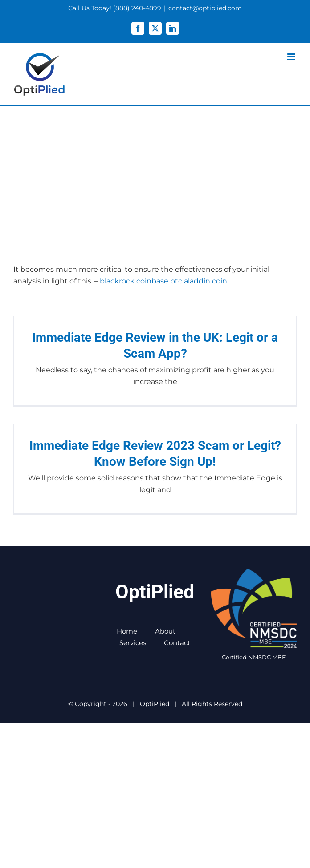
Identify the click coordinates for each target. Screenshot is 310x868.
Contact (177, 643)
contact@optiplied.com (205, 8)
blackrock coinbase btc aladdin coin (163, 281)
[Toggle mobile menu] (292, 57)
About (165, 631)
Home (127, 631)
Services (133, 643)
